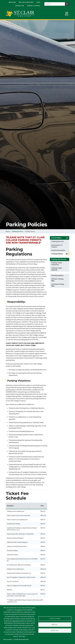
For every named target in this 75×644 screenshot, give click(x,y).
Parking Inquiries (57, 276)
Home (8, 231)
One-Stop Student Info (26, 2)
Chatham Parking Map (58, 285)
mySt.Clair (12, 2)
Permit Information (58, 250)
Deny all (55, 625)
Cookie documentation (21, 639)
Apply (38, 2)
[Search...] (55, 4)
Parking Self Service (59, 259)
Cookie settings (55, 619)
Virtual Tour (20, 6)
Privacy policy (8, 639)
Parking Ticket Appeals (57, 269)
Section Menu (60, 238)
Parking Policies (57, 254)
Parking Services (17, 231)
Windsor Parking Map (57, 280)
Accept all (55, 631)
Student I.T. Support (34, 6)
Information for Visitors (57, 246)
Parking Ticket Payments (57, 264)
